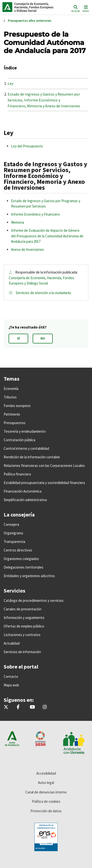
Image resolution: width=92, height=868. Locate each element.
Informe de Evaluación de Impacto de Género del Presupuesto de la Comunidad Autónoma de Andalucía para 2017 (47, 236)
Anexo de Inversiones (27, 249)
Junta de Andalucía (7, 7)
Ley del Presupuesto (27, 146)
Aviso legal (46, 783)
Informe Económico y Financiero (35, 214)
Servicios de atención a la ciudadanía (43, 293)
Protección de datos (46, 811)
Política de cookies (46, 801)
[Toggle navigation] (85, 8)
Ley (10, 83)
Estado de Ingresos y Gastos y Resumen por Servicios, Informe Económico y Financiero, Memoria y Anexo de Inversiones (44, 100)
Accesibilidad (46, 773)
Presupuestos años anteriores (30, 21)
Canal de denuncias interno (46, 792)
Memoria (18, 222)
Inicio (36, 7)
